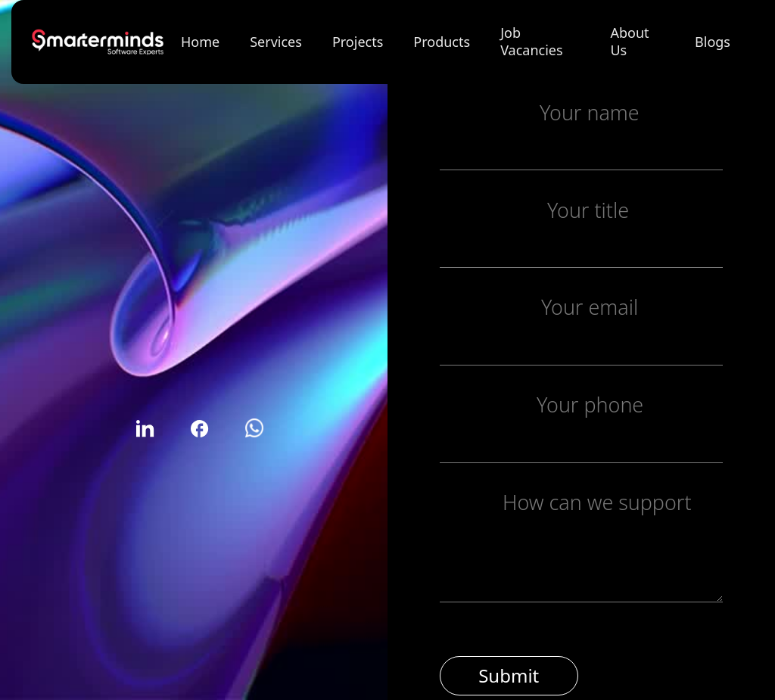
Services (276, 42)
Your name (590, 112)
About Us (629, 41)
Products (442, 42)
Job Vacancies (531, 41)
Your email (590, 307)
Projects (358, 42)
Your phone (590, 404)
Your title (588, 209)
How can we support (597, 502)
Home (200, 42)
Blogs (713, 42)
